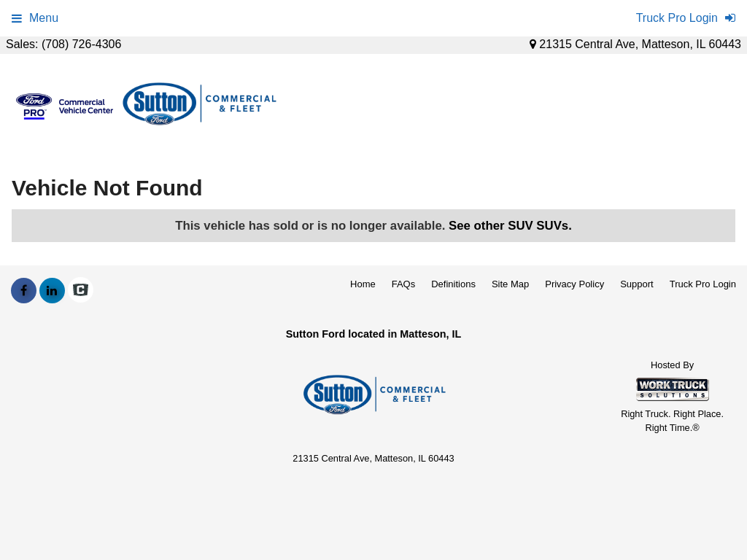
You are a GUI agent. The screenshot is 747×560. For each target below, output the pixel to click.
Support (637, 284)
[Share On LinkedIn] (52, 291)
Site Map (510, 284)
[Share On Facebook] (24, 291)
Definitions (453, 284)
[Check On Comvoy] (81, 291)
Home (363, 284)
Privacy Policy (574, 284)
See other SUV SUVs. (510, 226)
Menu (35, 18)
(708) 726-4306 (81, 44)
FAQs (404, 284)
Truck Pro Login (703, 284)
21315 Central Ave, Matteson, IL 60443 (635, 44)
